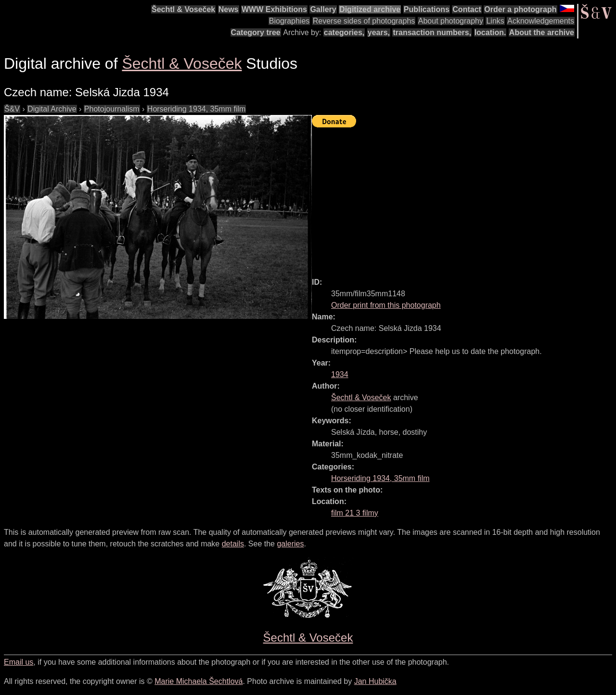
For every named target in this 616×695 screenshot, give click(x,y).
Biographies (289, 21)
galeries (290, 544)
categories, (344, 32)
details (233, 544)
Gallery (323, 9)
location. (490, 32)
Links (495, 21)
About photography (451, 21)
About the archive (542, 32)
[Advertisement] (464, 198)
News (229, 9)
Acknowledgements (541, 21)
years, (379, 32)
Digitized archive (370, 9)
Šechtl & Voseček (183, 9)
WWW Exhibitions (274, 9)
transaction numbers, (432, 32)
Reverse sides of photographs (364, 21)
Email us (19, 662)
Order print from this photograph (386, 305)
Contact (467, 9)
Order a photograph (520, 9)
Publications (427, 9)
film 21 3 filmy (355, 513)
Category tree (256, 32)
